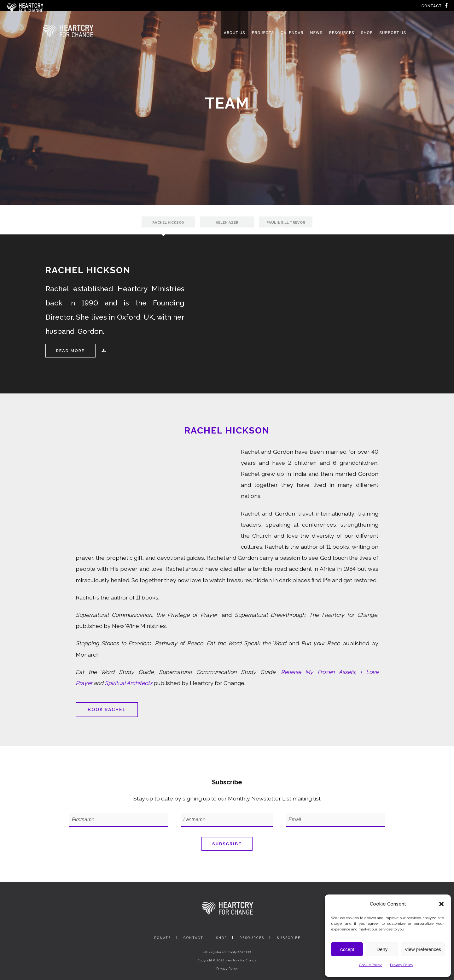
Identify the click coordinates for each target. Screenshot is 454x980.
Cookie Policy (370, 965)
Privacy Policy (402, 965)
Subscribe (227, 844)
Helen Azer (227, 222)
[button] (441, 904)
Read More (70, 351)
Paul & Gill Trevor (286, 222)
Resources (252, 938)
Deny (382, 949)
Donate (163, 938)
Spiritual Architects (128, 683)
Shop (221, 938)
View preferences (423, 949)
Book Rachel (107, 710)
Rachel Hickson (168, 222)
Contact (432, 6)
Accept (347, 949)
